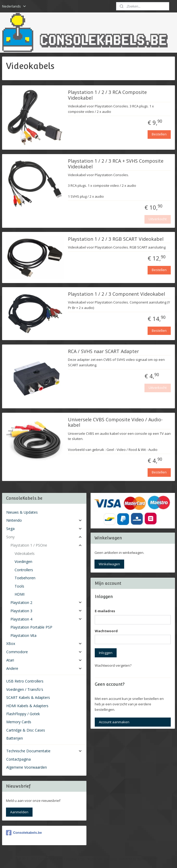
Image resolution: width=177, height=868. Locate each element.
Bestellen (159, 134)
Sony (44, 537)
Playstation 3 (46, 611)
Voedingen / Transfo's (25, 689)
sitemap (71, 859)
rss (82, 859)
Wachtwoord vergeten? (113, 665)
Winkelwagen (109, 564)
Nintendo (44, 520)
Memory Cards (19, 722)
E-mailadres (105, 611)
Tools (19, 586)
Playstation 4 (46, 619)
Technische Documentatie (44, 751)
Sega (44, 529)
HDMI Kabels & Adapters (27, 706)
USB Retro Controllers (25, 681)
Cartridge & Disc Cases (26, 730)
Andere (44, 668)
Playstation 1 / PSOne (46, 545)
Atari (44, 660)
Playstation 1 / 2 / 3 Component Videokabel (116, 294)
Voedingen (23, 562)
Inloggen (106, 653)
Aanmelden (19, 812)
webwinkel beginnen (102, 859)
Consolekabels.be (24, 833)
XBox (44, 643)
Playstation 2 (46, 602)
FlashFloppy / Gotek (23, 714)
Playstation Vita (23, 635)
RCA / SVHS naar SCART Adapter (103, 351)
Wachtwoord (106, 631)
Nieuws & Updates (22, 512)
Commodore (44, 652)
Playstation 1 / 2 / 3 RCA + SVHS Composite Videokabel (116, 164)
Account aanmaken (114, 722)
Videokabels (25, 553)
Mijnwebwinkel (148, 859)
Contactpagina (18, 759)
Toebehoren (25, 578)
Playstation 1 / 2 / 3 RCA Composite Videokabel (107, 95)
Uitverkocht (158, 219)
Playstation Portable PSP (31, 627)
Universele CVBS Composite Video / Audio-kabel (115, 422)
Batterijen (15, 738)
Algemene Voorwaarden (27, 767)
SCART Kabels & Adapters (28, 697)
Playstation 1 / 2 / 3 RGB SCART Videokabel (116, 239)
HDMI (20, 594)
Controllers (24, 570)
